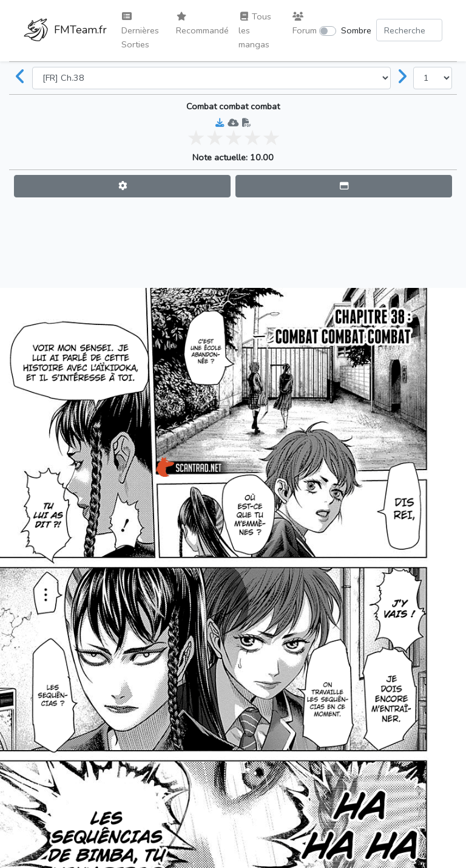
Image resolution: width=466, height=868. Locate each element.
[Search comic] (409, 30)
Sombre (356, 30)
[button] (122, 186)
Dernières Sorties (140, 31)
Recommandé (202, 24)
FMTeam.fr (65, 31)
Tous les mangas (255, 30)
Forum (305, 24)
